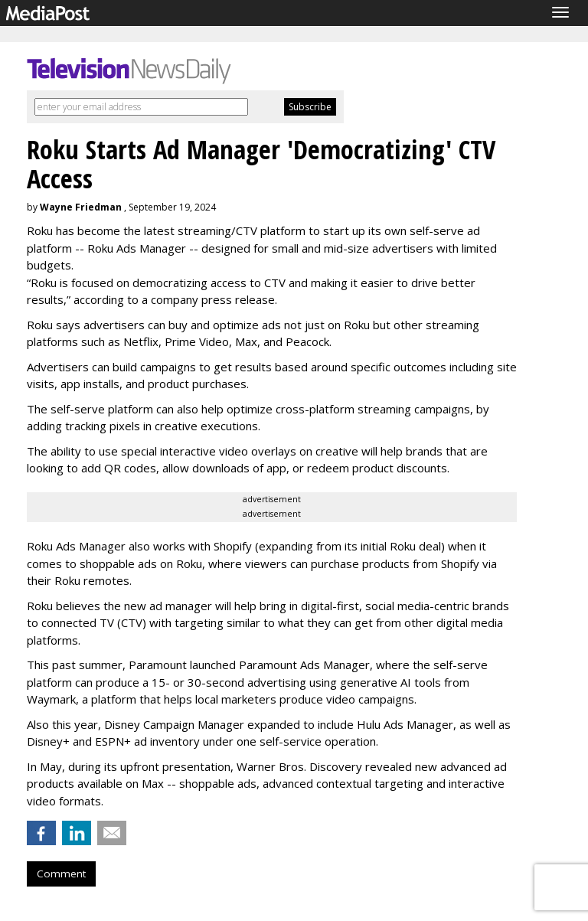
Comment (61, 874)
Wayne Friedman (81, 207)
